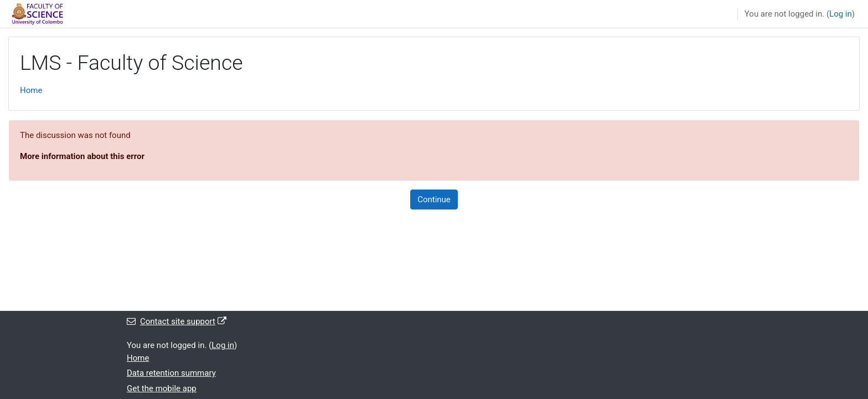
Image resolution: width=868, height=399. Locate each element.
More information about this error (82, 156)
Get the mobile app (162, 388)
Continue (434, 199)
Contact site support (177, 321)
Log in (841, 14)
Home (31, 90)
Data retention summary (171, 373)
